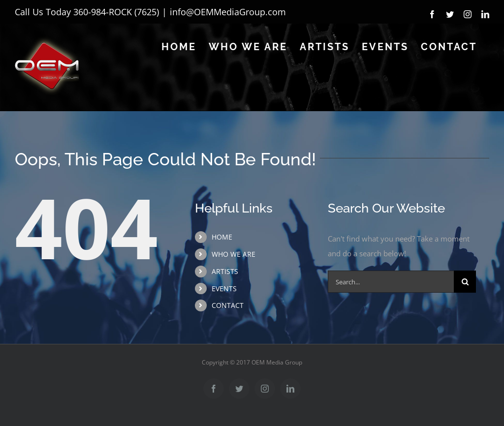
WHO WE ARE (234, 254)
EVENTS (224, 289)
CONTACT (228, 305)
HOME (222, 237)
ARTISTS (225, 271)
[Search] (465, 282)
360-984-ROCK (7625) (116, 12)
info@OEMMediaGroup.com (228, 12)
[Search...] (391, 282)
